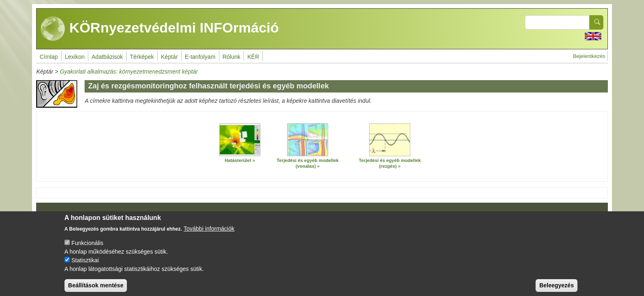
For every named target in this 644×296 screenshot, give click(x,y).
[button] (240, 140)
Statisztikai (85, 266)
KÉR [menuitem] (253, 57)
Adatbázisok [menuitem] (107, 57)
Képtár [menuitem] (169, 57)
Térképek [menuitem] (142, 57)
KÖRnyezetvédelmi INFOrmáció (160, 29)
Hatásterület (238, 160)
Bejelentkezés (589, 56)
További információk (209, 235)
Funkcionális (87, 249)
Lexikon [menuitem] (75, 57)
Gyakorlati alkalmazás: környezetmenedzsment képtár (129, 72)
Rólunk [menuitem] (232, 57)
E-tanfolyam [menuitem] (200, 57)
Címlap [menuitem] (48, 57)
